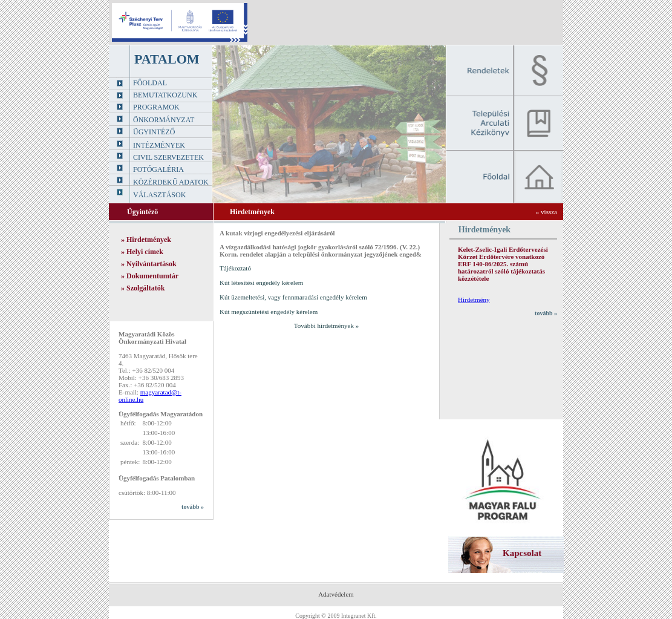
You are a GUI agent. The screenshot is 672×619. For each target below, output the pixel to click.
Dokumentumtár (152, 276)
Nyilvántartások (152, 264)
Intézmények (159, 145)
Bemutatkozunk (165, 95)
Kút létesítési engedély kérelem (261, 283)
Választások (159, 195)
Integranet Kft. (359, 616)
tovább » (193, 507)
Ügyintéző (154, 132)
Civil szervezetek (168, 157)
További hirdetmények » (326, 326)
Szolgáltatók (145, 288)
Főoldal (150, 83)
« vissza (546, 212)
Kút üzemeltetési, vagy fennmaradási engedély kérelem (293, 297)
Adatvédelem (336, 594)
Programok (156, 107)
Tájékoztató (235, 268)
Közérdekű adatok (171, 182)
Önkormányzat (164, 120)
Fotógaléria (158, 169)
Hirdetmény (474, 300)
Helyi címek (145, 252)
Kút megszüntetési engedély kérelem (269, 312)
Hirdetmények (149, 240)
